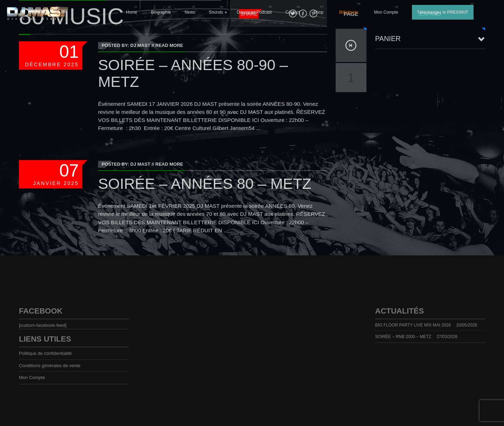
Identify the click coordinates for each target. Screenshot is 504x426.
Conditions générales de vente (50, 366)
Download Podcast (254, 12)
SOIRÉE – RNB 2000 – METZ (403, 337)
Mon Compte (386, 12)
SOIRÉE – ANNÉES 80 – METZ (205, 184)
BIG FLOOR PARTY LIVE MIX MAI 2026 (413, 325)
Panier (388, 39)
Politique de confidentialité (45, 353)
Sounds (216, 12)
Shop (318, 12)
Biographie (161, 12)
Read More (169, 45)
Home (132, 12)
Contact (293, 12)
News (190, 12)
